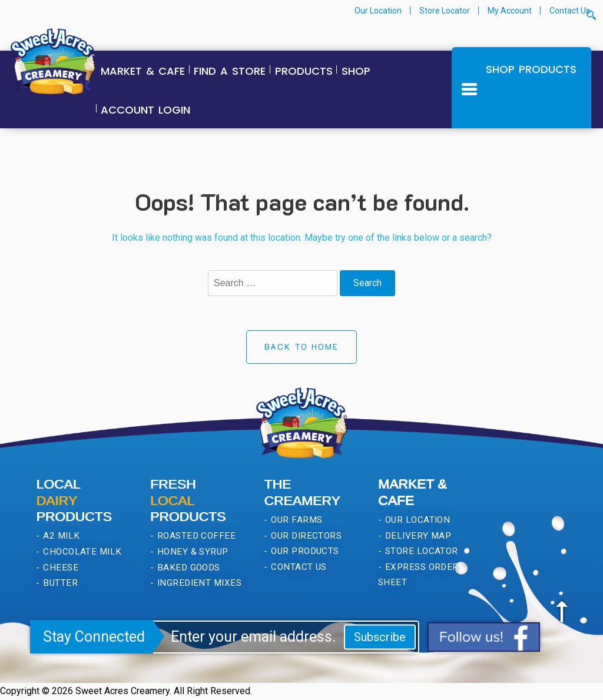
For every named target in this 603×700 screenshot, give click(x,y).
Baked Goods (187, 568)
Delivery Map (417, 536)
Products (304, 71)
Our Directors (305, 536)
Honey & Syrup (191, 552)
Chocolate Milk (81, 552)
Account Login (145, 110)
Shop (356, 71)
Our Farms (296, 520)
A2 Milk (60, 536)
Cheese (59, 568)
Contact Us (570, 11)
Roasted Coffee (195, 536)
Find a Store (230, 71)
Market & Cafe (143, 71)
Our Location (378, 11)
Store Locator (445, 11)
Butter (59, 583)
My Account (510, 11)
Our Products (304, 551)
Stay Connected (94, 637)
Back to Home (301, 346)
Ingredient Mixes (198, 583)
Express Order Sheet (418, 575)
